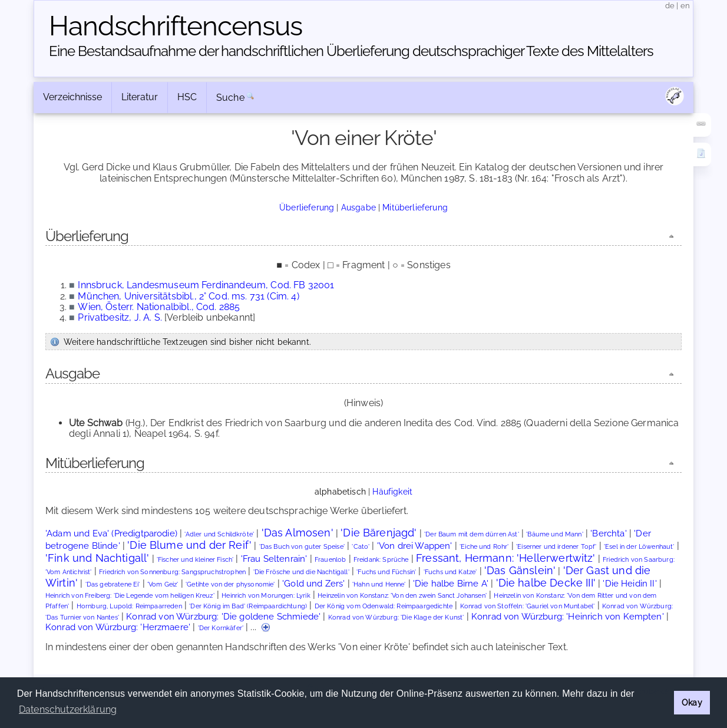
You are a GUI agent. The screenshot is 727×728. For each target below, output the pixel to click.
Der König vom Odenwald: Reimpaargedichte (384, 606)
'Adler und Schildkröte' (219, 534)
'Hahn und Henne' (379, 584)
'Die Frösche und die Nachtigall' (301, 572)
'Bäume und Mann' (555, 534)
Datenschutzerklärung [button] (68, 709)
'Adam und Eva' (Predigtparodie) (111, 533)
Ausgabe (358, 207)
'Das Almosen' (298, 533)
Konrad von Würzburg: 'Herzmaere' (118, 627)
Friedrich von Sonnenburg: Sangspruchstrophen (172, 572)
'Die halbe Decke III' (546, 583)
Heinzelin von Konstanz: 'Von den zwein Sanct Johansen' (402, 596)
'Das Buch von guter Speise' (302, 547)
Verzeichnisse (72, 97)
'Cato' (361, 547)
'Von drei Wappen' (415, 546)
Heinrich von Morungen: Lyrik (266, 596)
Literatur (140, 97)
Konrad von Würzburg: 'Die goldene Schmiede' (223, 616)
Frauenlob (330, 560)
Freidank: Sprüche (381, 560)
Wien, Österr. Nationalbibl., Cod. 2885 (159, 307)
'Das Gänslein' (520, 570)
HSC (187, 97)
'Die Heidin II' (629, 583)
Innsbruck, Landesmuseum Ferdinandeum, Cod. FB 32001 (206, 285)
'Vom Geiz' (163, 584)
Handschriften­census (176, 26)
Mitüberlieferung (415, 207)
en (685, 6)
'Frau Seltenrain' (274, 559)
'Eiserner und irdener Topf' (556, 547)
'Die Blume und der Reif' (189, 545)
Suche (230, 98)
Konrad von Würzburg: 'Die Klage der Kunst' (396, 617)
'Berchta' (608, 533)
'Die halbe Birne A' (451, 583)
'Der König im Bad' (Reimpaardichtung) (248, 606)
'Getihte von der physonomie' (230, 584)
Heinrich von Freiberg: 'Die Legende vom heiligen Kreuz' (130, 596)
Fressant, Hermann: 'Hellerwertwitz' (506, 558)
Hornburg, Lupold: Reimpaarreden (129, 606)
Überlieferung (307, 207)
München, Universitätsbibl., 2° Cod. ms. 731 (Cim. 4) (188, 296)
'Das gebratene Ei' (113, 584)
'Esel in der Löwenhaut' (639, 547)
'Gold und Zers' (313, 583)
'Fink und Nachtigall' (97, 558)
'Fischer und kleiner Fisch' (195, 560)
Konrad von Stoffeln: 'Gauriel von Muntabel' (528, 606)
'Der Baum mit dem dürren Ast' (472, 534)
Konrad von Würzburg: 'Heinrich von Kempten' (568, 616)
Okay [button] (692, 702)
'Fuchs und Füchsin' (386, 572)
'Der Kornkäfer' (221, 628)
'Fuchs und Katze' (450, 572)
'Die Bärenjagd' (379, 533)
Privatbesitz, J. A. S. (120, 317)
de (670, 6)
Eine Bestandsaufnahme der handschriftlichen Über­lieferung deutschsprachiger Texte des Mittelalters (351, 51)
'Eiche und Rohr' (484, 547)
